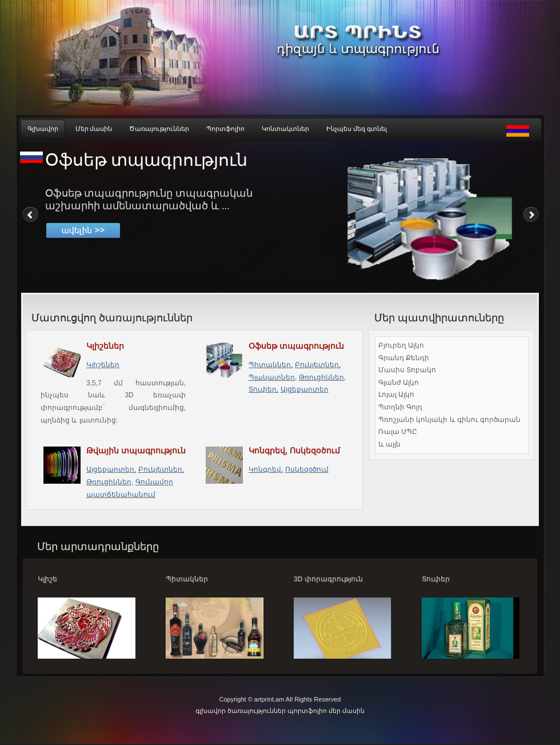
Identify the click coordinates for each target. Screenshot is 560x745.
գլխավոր (211, 711)
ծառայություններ (257, 711)
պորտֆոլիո (307, 711)
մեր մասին (347, 711)
